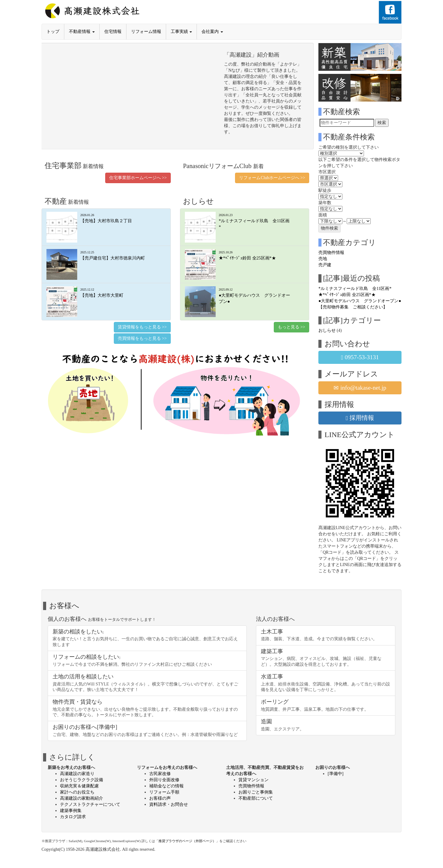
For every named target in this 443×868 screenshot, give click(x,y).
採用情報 (360, 418)
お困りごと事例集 (256, 792)
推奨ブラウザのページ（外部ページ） (187, 841)
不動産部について (256, 798)
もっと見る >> (291, 327)
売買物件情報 (331, 253)
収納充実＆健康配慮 (79, 786)
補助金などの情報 (166, 786)
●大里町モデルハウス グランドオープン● (360, 301)
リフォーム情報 (146, 32)
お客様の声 (160, 798)
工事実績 (182, 32)
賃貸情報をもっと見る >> (142, 327)
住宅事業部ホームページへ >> (138, 178)
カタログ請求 (73, 817)
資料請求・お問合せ (169, 804)
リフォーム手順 (164, 792)
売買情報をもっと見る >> (142, 338)
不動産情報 (82, 32)
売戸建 (325, 265)
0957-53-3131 (360, 357)
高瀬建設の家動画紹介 (82, 798)
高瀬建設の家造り (77, 774)
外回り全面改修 (164, 780)
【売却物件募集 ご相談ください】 (353, 307)
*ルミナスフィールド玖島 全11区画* (355, 289)
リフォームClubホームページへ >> (272, 178)
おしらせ (327, 330)
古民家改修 (160, 774)
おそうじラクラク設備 (82, 780)
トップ (53, 32)
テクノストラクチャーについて (90, 804)
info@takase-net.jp (360, 388)
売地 (323, 259)
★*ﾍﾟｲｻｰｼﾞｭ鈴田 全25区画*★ (347, 295)
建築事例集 (71, 811)
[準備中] (335, 774)
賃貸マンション (253, 780)
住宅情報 (113, 32)
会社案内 (212, 32)
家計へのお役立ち (77, 792)
